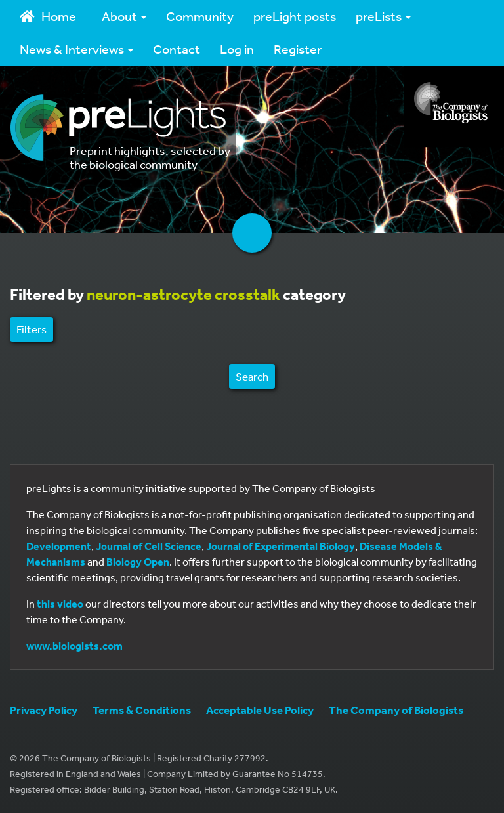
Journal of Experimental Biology (281, 546)
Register (298, 49)
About (124, 16)
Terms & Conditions (142, 710)
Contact (177, 49)
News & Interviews (76, 49)
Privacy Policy (44, 710)
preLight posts (295, 16)
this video (60, 604)
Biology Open (138, 562)
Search (252, 376)
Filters (31, 329)
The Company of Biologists (396, 710)
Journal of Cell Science (149, 546)
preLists (383, 16)
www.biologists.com (74, 646)
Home (48, 16)
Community (200, 16)
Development (59, 546)
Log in (237, 49)
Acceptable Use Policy (260, 710)
